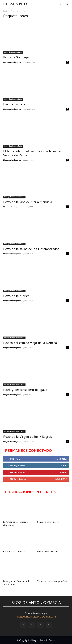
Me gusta (62, 459)
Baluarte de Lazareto (48, 552)
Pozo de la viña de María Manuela (28, 202)
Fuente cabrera (14, 105)
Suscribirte (61, 479)
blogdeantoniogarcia (12, 62)
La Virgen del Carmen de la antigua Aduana (17, 583)
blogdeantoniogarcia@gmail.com (36, 617)
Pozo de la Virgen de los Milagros (28, 437)
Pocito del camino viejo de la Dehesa (30, 343)
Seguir (63, 466)
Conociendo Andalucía (13, 52)
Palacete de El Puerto (14, 552)
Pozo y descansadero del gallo (25, 390)
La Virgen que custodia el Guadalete (16, 524)
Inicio (6, 11)
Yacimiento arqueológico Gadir (52, 581)
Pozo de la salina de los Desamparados (31, 249)
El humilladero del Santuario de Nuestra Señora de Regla (32, 154)
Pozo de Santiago (16, 58)
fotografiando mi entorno (14, 197)
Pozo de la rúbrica (16, 296)
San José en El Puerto (48, 522)
